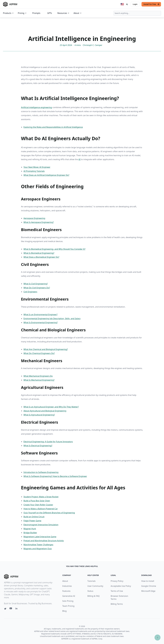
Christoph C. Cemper (92, 45)
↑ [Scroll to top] (157, 637)
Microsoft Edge (148, 591)
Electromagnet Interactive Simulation (41, 525)
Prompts (36, 13)
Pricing (22, 13)
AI (79, 159)
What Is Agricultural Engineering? (39, 415)
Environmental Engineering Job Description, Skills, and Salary (52, 319)
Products (8, 13)
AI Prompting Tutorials (34, 171)
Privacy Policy (117, 581)
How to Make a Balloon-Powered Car (41, 509)
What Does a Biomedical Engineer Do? (41, 257)
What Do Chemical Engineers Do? (39, 353)
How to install (148, 581)
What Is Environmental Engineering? (41, 322)
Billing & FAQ (93, 596)
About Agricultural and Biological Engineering (45, 411)
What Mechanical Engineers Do (38, 376)
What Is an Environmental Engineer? (40, 315)
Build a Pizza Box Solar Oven (37, 501)
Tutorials (91, 581)
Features (66, 591)
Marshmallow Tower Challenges (38, 545)
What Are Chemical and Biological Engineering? (46, 349)
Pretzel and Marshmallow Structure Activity (44, 541)
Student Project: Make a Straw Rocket (41, 497)
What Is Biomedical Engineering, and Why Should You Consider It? (54, 249)
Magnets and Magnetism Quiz (38, 549)
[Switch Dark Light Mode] (127, 4)
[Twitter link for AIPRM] (5, 609)
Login (135, 4)
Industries (67, 586)
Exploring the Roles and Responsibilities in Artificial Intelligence (53, 127)
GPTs (50, 13)
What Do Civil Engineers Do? (37, 288)
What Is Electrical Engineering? (38, 446)
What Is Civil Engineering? (36, 284)
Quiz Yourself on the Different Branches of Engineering (49, 513)
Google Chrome (149, 586)
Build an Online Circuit (34, 517)
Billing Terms (117, 604)
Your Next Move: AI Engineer (37, 167)
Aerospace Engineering (34, 218)
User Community (95, 586)
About (78, 13)
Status (90, 591)
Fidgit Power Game (32, 521)
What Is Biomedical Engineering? (39, 253)
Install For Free (151, 4)
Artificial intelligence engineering (36, 107)
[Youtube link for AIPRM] (11, 609)
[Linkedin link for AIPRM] (17, 609)
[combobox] (137, 13)
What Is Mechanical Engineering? (39, 380)
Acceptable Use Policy (121, 586)
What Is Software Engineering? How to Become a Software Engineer (55, 476)
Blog (64, 611)
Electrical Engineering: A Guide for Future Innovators (48, 442)
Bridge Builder (30, 533)
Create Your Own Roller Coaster (38, 505)
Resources (63, 13)
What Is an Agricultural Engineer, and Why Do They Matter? (51, 407)
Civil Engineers (30, 292)
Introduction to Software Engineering (41, 472)
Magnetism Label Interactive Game (40, 537)
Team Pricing (68, 606)
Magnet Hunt (30, 529)
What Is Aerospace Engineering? (39, 222)
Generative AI (69, 596)
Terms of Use (117, 591)
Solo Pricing (68, 601)
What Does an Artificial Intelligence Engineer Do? (46, 175)
